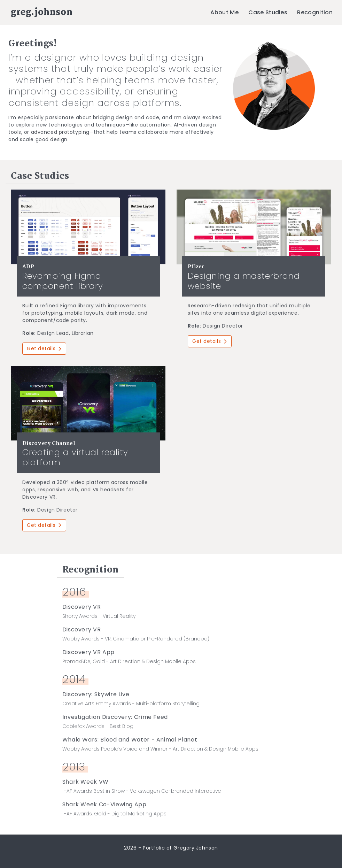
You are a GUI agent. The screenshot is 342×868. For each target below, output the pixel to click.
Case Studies (268, 12)
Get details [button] (44, 348)
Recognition (315, 12)
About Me (224, 12)
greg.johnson (42, 13)
